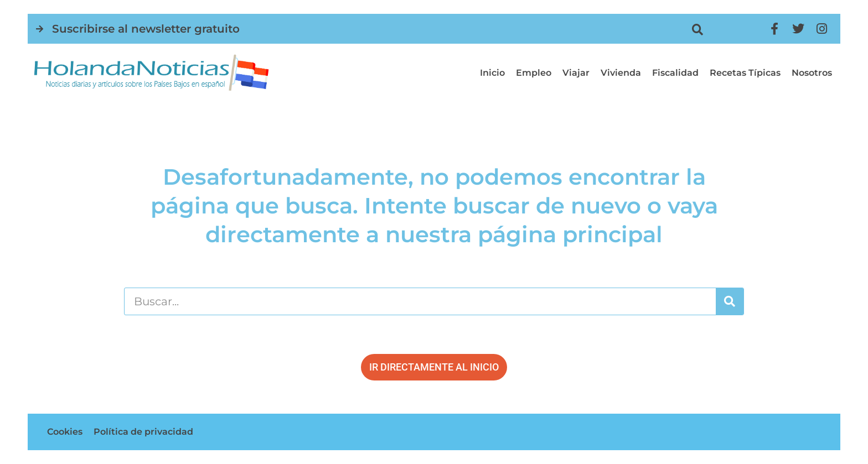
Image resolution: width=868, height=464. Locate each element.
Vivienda (621, 73)
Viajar (576, 73)
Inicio (492, 73)
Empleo (534, 73)
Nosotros (812, 73)
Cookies (65, 432)
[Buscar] (730, 301)
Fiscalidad (675, 73)
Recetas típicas (745, 73)
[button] (698, 30)
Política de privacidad (143, 432)
